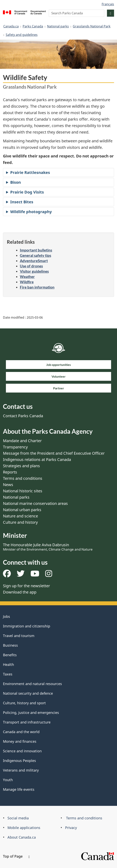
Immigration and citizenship (27, 626)
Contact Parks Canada (23, 416)
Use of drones (31, 266)
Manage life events (19, 789)
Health (8, 664)
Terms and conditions (23, 478)
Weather (27, 277)
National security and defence (28, 693)
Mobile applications (24, 828)
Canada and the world (21, 732)
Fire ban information (37, 287)
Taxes (8, 674)
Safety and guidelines (22, 35)
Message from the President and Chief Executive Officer (54, 453)
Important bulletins (36, 250)
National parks (58, 26)
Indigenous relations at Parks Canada (37, 459)
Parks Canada (33, 26)
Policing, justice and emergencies (31, 713)
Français (108, 4)
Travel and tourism (19, 636)
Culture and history (20, 522)
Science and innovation (22, 751)
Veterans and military (21, 770)
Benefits (10, 655)
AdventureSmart (34, 261)
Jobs (6, 616)
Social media (18, 818)
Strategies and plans (21, 466)
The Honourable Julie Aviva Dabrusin (48, 547)
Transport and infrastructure (27, 722)
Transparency (15, 447)
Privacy (71, 828)
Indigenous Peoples (19, 761)
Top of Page (16, 856)
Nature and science (20, 516)
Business (10, 645)
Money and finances (20, 741)
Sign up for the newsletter (26, 586)
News (8, 485)
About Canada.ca (22, 837)
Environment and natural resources (32, 684)
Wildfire (27, 282)
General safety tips (35, 255)
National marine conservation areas (35, 503)
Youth (8, 780)
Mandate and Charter (22, 441)
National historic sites (23, 491)
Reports (10, 472)
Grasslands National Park (92, 26)
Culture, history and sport (24, 703)
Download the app (20, 592)
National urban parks (22, 510)
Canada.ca (11, 26)
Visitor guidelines (34, 271)
